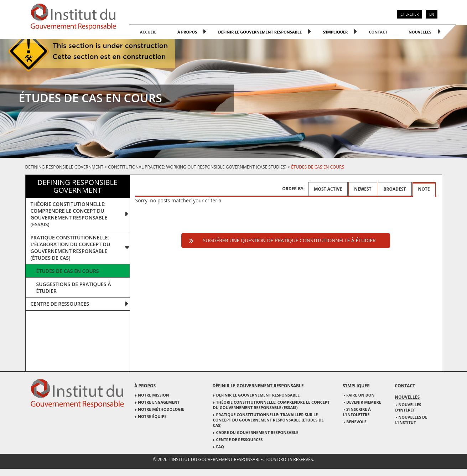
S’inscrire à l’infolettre (357, 412)
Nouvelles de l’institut (411, 420)
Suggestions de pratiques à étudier (74, 288)
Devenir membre (364, 402)
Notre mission (154, 395)
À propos (187, 32)
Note (424, 189)
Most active (328, 189)
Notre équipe (152, 416)
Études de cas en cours (68, 271)
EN (432, 14)
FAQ (220, 447)
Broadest (395, 189)
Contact (378, 32)
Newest (363, 189)
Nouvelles (420, 32)
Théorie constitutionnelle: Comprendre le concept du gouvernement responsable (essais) (271, 405)
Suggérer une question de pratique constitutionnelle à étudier (289, 240)
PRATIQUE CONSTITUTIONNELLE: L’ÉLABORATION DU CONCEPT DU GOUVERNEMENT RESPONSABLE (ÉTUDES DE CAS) (71, 248)
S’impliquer (335, 32)
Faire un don (360, 395)
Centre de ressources (60, 304)
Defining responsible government (64, 167)
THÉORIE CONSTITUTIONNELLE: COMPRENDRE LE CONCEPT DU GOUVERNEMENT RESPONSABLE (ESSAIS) (69, 214)
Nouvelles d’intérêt (408, 407)
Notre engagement (159, 402)
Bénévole (356, 422)
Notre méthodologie (161, 409)
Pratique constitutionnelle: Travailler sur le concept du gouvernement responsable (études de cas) (268, 420)
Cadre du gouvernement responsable (257, 432)
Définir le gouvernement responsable (260, 32)
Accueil (148, 32)
